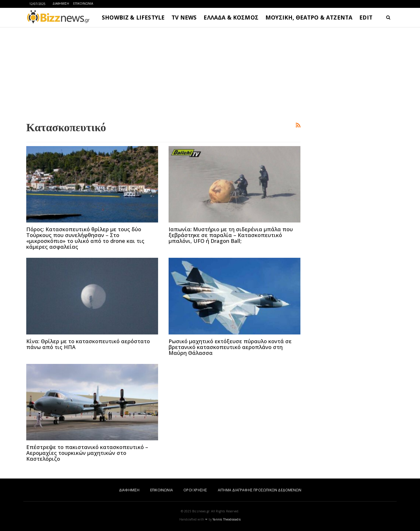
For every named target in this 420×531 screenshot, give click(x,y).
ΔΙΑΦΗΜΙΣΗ (61, 3)
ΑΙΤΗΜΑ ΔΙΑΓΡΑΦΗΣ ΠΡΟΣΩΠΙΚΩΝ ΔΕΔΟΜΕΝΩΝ (260, 490)
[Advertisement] (163, 73)
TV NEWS (184, 17)
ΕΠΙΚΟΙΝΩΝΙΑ (83, 3)
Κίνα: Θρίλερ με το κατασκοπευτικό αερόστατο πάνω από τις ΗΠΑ (88, 344)
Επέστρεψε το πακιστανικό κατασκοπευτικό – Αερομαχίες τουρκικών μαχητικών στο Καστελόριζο (87, 453)
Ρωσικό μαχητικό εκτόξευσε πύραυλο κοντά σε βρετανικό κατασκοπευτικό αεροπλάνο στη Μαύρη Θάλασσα (230, 347)
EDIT (366, 17)
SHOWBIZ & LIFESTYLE (133, 17)
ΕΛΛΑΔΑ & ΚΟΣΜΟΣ (231, 17)
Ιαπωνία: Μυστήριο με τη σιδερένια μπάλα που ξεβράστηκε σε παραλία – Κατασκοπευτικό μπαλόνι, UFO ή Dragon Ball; (231, 235)
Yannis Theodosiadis (227, 519)
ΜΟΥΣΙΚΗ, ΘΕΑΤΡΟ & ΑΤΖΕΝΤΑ (309, 17)
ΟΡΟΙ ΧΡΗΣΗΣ (195, 490)
